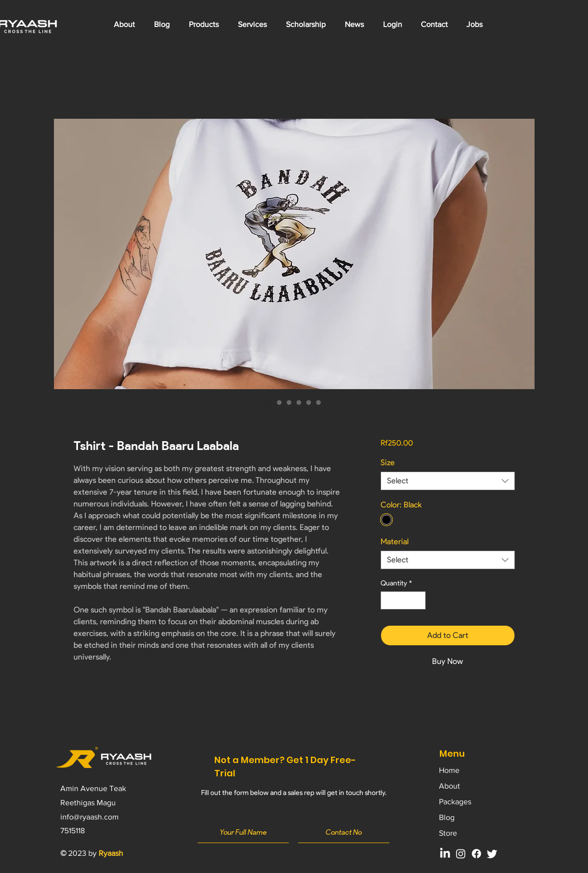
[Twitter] (492, 854)
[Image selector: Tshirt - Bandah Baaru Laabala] (270, 402)
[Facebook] (476, 854)
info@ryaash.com (89, 817)
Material (395, 542)
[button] (253, 25)
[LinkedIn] (445, 854)
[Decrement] (388, 600)
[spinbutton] (403, 600)
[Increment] (418, 600)
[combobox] (447, 481)
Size (388, 463)
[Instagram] (461, 854)
